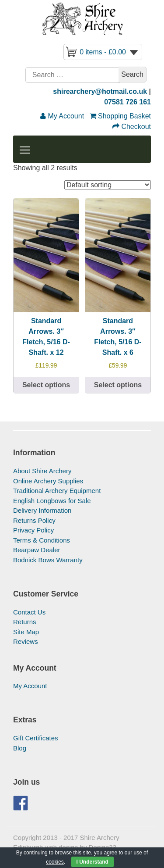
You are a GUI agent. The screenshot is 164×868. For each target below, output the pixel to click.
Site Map (26, 632)
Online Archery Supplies (48, 481)
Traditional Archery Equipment (57, 491)
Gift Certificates (36, 738)
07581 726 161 (127, 102)
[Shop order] (108, 185)
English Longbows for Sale (52, 501)
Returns (25, 622)
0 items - (103, 52)
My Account (30, 686)
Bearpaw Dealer (37, 550)
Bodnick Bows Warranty (48, 560)
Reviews (26, 641)
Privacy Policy (33, 530)
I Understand (92, 862)
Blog (20, 748)
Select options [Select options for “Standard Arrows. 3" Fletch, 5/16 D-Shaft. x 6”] (118, 385)
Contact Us (29, 612)
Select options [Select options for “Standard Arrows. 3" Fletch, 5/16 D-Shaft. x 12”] (46, 385)
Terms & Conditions (42, 540)
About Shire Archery (42, 471)
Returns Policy (34, 520)
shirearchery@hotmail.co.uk (100, 91)
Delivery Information (42, 510)
